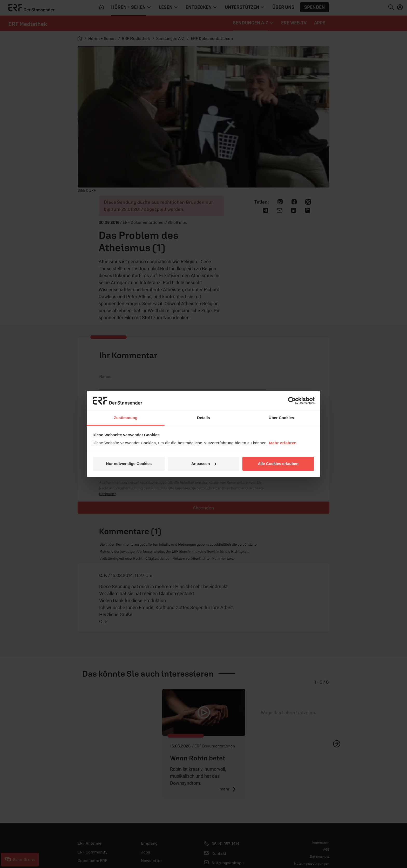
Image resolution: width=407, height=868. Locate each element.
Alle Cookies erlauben (278, 464)
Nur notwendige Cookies (129, 464)
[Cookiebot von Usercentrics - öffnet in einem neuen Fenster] (292, 401)
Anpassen (204, 464)
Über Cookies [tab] (281, 418)
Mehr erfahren (283, 443)
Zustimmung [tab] (126, 418)
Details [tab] (203, 418)
